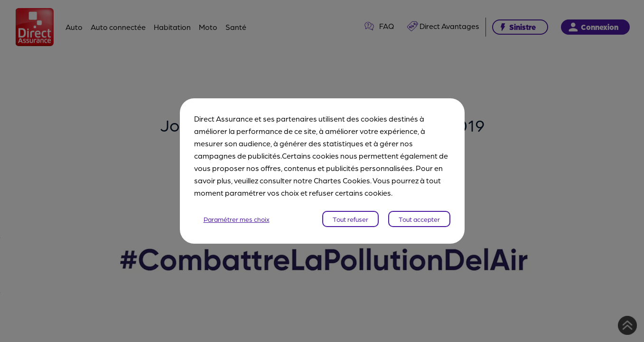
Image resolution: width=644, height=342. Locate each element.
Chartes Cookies (342, 180)
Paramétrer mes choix (237, 219)
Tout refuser (350, 219)
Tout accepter (419, 219)
